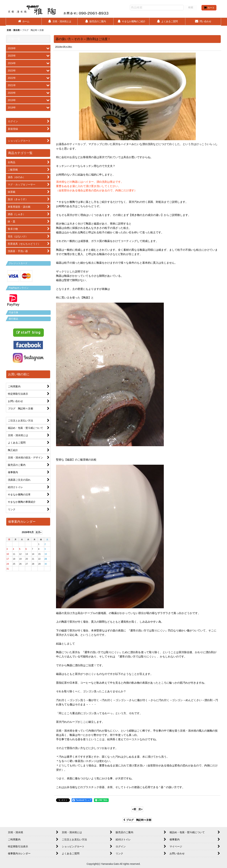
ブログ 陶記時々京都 (137, 820)
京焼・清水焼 (13, 30)
